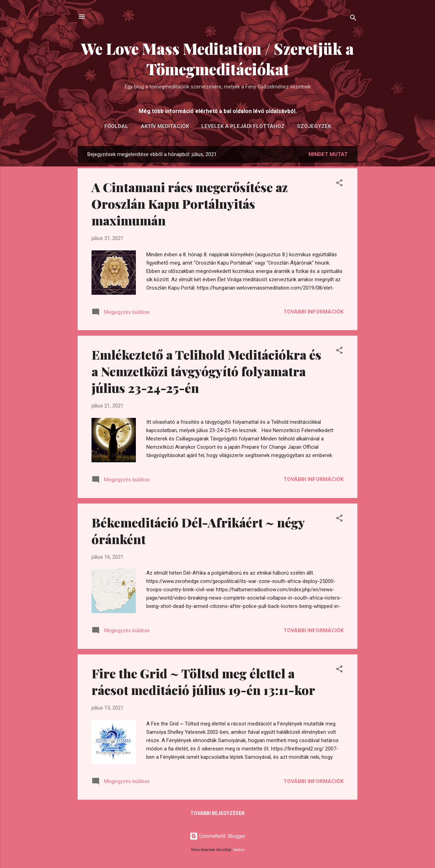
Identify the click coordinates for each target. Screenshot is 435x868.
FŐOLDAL (116, 126)
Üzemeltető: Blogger (218, 836)
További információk (314, 312)
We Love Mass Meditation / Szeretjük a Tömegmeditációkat (218, 59)
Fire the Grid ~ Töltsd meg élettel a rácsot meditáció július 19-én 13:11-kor (203, 681)
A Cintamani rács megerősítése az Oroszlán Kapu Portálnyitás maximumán (190, 204)
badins (239, 850)
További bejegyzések (218, 813)
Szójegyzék (314, 126)
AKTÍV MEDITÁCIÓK (165, 126)
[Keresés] (353, 19)
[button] (339, 184)
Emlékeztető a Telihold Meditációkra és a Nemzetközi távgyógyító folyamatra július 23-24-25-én (206, 371)
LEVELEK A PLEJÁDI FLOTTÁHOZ (243, 126)
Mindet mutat (328, 154)
